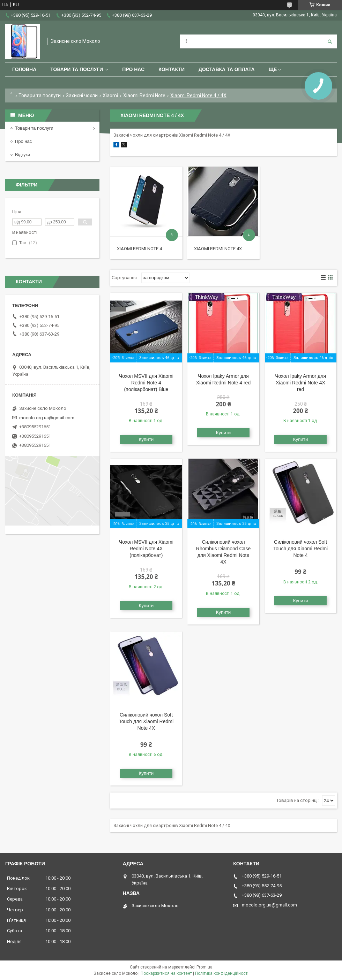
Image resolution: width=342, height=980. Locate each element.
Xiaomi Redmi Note (144, 95)
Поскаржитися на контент (166, 973)
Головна (24, 69)
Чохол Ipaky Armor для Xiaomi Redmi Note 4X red (300, 383)
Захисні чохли (82, 95)
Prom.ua (205, 967)
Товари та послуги (77, 69)
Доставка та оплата (227, 69)
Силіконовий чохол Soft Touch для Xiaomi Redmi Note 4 (300, 549)
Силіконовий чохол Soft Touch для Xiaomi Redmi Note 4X (146, 721)
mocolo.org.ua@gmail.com (47, 418)
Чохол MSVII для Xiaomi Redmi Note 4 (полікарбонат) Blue (146, 383)
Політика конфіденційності (222, 973)
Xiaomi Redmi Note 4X (218, 249)
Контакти (172, 69)
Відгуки (23, 155)
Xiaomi (110, 95)
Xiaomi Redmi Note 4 (139, 249)
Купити (146, 439)
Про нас (133, 69)
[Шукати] (330, 41)
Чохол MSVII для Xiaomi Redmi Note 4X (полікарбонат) (146, 549)
